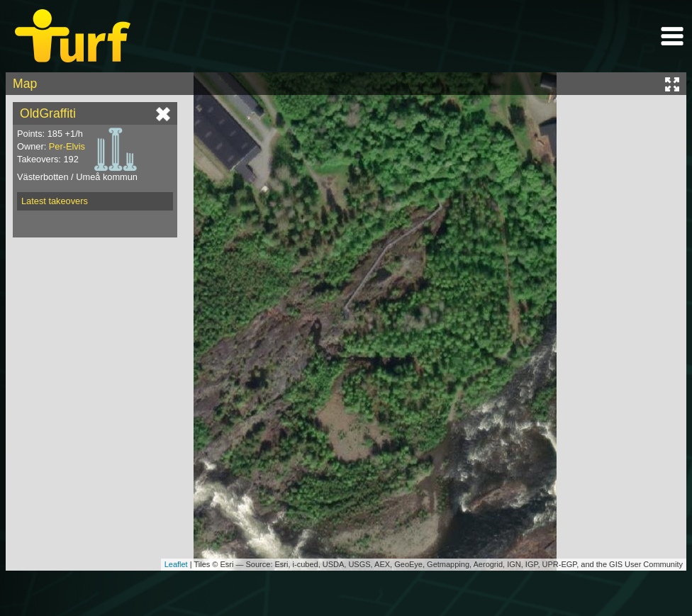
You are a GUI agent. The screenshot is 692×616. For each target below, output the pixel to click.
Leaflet (176, 564)
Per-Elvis (67, 146)
